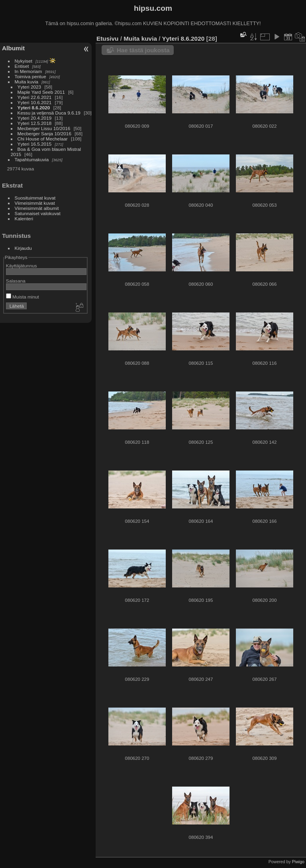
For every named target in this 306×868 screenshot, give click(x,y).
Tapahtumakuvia (32, 159)
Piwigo (298, 862)
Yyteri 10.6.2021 (35, 102)
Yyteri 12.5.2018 (35, 123)
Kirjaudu (23, 248)
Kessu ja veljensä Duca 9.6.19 (49, 113)
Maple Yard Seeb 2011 (41, 92)
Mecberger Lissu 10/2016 (44, 128)
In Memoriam (28, 71)
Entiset (22, 66)
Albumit (13, 48)
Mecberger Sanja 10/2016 (44, 133)
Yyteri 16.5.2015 (35, 144)
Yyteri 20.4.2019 (35, 118)
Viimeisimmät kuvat (35, 203)
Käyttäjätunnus (22, 266)
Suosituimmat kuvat (35, 198)
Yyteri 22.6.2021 (35, 97)
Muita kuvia (27, 82)
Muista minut (23, 297)
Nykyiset (24, 61)
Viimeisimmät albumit (37, 208)
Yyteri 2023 (29, 87)
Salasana (16, 281)
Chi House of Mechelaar (43, 139)
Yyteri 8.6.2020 (34, 108)
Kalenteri (24, 218)
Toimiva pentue (30, 76)
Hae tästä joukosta (143, 50)
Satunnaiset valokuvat (38, 213)
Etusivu (107, 39)
